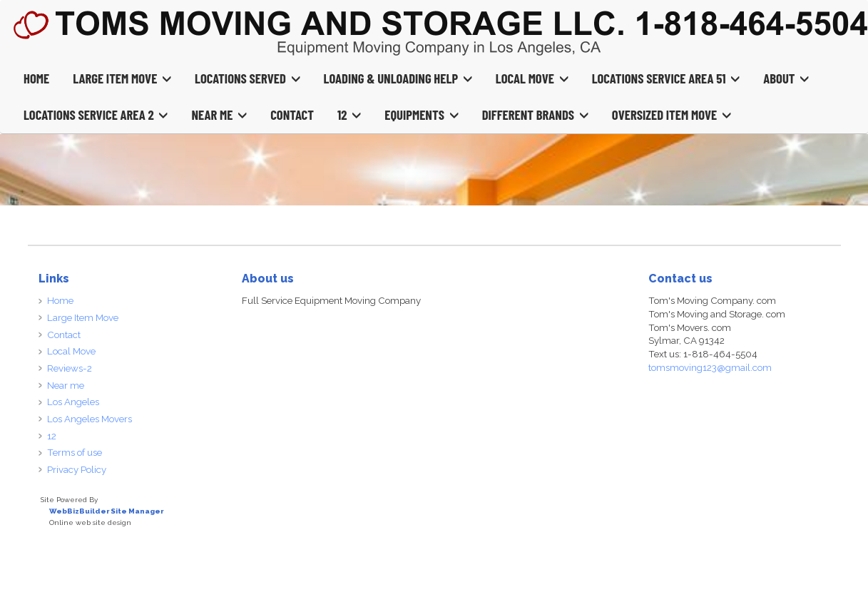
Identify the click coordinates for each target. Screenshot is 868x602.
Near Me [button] (219, 114)
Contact (292, 114)
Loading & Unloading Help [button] (398, 78)
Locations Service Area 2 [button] (96, 114)
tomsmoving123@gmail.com (710, 367)
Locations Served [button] (247, 78)
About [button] (786, 78)
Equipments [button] (421, 114)
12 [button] (349, 114)
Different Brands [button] (535, 114)
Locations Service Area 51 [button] (666, 78)
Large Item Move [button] (122, 78)
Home (36, 78)
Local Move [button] (532, 78)
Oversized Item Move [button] (672, 114)
